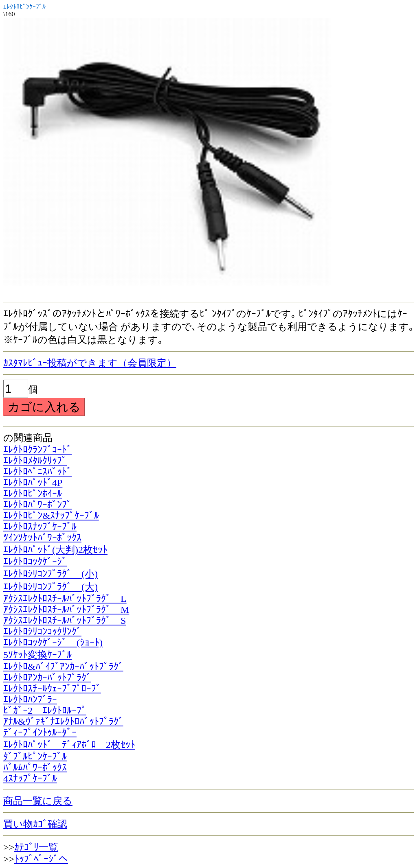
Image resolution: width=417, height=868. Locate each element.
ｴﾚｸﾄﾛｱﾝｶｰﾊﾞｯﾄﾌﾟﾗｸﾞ (47, 678)
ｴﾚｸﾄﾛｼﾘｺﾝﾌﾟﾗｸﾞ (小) (50, 574)
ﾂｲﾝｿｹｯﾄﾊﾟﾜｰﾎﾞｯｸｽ (42, 538)
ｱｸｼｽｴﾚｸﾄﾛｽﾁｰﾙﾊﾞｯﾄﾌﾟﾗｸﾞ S (65, 621)
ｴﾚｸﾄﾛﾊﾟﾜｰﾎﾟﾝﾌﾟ (37, 505)
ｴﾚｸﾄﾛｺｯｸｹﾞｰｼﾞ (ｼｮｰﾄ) (53, 643)
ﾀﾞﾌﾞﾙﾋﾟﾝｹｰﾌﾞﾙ (35, 756)
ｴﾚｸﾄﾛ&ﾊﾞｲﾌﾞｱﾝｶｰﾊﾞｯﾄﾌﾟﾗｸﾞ (63, 667)
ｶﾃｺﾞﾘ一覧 (36, 847)
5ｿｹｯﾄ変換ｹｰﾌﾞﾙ (37, 655)
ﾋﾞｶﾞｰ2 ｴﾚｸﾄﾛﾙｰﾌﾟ (45, 711)
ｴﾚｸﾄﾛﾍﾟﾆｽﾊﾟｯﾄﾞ (37, 472)
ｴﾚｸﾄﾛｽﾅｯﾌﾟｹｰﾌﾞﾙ (40, 527)
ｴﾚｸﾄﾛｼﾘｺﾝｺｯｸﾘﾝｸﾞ (42, 632)
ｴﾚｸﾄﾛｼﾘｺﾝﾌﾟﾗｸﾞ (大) (50, 587)
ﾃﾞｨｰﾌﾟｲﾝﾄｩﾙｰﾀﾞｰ (40, 732)
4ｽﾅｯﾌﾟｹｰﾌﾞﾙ (30, 778)
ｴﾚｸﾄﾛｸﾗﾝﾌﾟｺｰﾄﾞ (37, 450)
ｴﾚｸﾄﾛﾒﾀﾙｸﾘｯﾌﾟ (35, 461)
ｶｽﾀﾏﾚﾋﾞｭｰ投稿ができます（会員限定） (90, 363)
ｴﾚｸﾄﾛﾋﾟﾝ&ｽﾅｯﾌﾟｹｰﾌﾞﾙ (51, 516)
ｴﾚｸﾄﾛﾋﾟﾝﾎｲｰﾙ (33, 494)
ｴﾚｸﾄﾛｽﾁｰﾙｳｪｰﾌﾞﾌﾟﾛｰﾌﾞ (52, 689)
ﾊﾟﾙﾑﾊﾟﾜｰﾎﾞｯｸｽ (35, 767)
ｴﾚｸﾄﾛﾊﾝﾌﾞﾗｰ (30, 700)
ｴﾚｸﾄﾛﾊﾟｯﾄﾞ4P (33, 483)
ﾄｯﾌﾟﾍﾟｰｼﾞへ (41, 859)
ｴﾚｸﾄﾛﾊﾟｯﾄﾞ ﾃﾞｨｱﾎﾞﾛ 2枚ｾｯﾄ (69, 745)
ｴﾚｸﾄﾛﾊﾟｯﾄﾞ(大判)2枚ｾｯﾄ (55, 550)
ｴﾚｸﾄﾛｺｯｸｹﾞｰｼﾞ (35, 562)
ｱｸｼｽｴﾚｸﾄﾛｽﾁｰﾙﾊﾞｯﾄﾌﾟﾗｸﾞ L (65, 599)
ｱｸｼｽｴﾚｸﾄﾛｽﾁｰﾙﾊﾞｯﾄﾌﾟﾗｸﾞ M (66, 610)
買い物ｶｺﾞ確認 (35, 824)
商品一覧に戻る (38, 801)
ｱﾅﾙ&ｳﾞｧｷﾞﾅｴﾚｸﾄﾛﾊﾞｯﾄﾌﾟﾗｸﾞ (63, 722)
